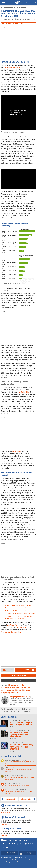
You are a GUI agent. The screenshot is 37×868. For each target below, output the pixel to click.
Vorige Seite (4, 670)
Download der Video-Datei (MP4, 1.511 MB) (13, 132)
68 (11, 727)
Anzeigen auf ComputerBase (11, 632)
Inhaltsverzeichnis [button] (13, 24)
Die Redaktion (12, 625)
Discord (15, 840)
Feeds (5, 840)
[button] (35, 2)
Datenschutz (26, 862)
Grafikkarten (22, 8)
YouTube (11, 848)
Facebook (7, 844)
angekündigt (17, 451)
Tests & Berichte (10, 8)
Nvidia (16, 690)
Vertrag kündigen (6, 862)
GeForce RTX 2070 (8, 688)
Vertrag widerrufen (29, 860)
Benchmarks (14, 685)
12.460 (13, 739)
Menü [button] (3, 2)
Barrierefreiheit (17, 862)
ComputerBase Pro (22, 627)
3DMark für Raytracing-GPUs (15, 68)
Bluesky (24, 840)
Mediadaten (18, 860)
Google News (19, 844)
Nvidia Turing (25, 690)
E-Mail (28, 697)
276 (12, 751)
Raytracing (6, 693)
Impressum (4, 860)
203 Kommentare (26, 670)
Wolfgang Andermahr (18, 697)
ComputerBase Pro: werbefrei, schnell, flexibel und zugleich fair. (16, 710)
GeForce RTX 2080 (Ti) (25, 688)
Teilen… (19, 680)
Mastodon (31, 844)
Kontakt (11, 860)
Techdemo (16, 693)
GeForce (23, 685)
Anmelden (29, 2)
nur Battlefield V (23, 392)
